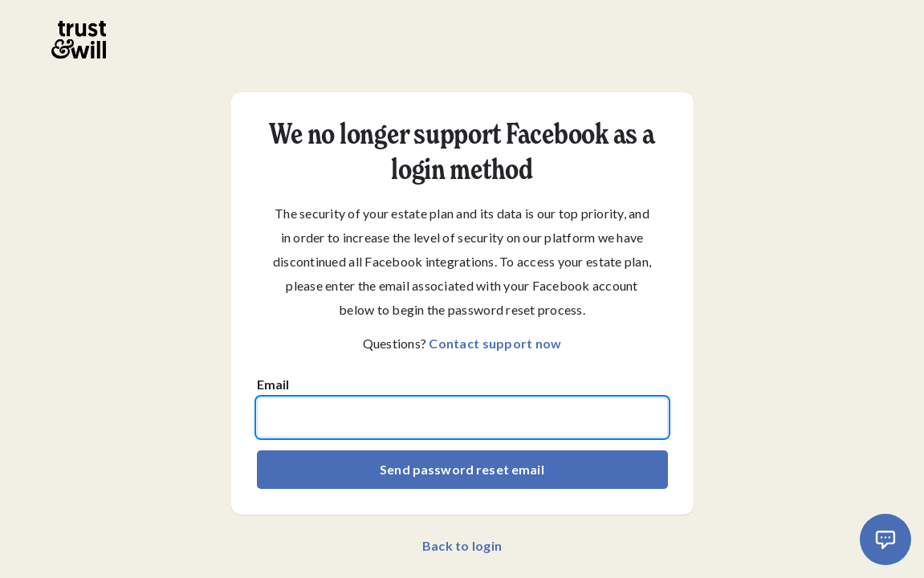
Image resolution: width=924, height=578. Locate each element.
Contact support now (495, 343)
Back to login (462, 545)
